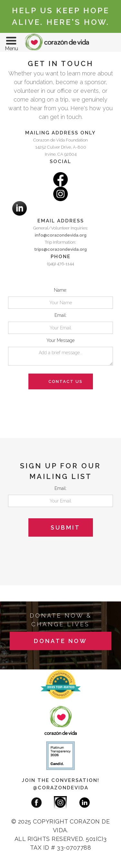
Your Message (60, 340)
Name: (60, 290)
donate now (60, 641)
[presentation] (57, 402)
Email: (61, 315)
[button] (11, 42)
